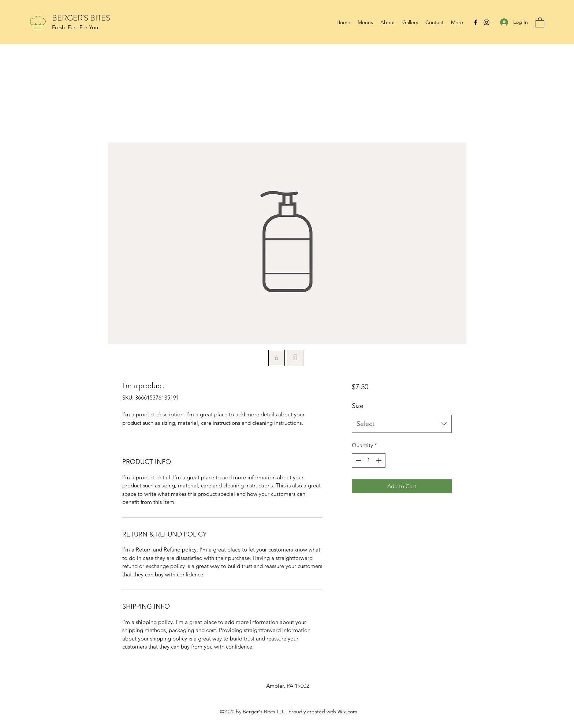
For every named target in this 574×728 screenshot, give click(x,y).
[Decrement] (358, 460)
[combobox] (402, 424)
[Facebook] (476, 22)
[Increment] (379, 460)
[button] (540, 22)
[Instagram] (487, 22)
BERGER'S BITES (81, 18)
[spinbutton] (368, 460)
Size (358, 406)
